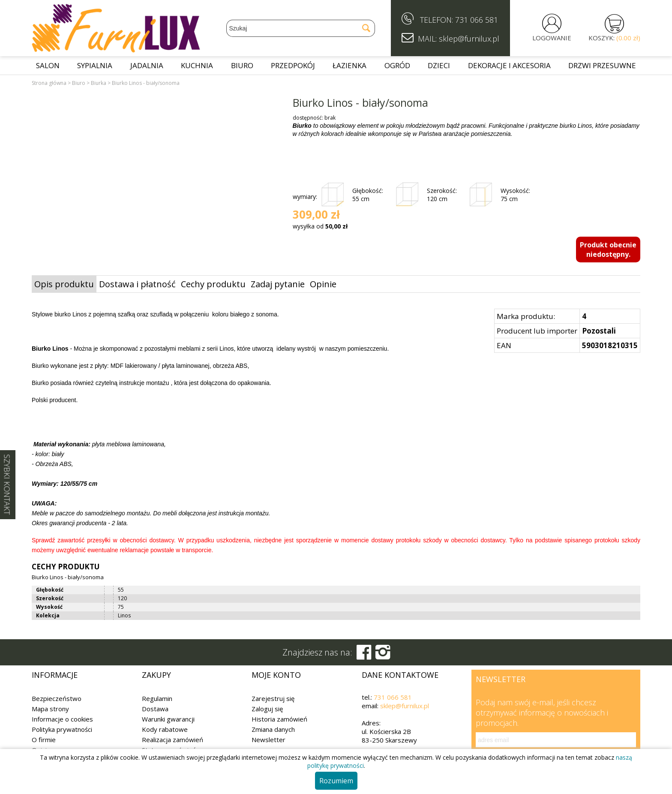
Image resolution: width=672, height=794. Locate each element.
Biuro (242, 65)
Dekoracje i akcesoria (509, 65)
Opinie (323, 284)
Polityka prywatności (62, 729)
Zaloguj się (267, 709)
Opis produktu (64, 284)
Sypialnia (95, 65)
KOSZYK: (614, 38)
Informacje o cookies (62, 719)
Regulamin (157, 698)
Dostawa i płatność (137, 284)
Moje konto (276, 675)
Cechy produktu (213, 284)
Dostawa (155, 709)
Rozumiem (336, 781)
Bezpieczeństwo (57, 698)
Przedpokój (293, 65)
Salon (48, 65)
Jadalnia (147, 65)
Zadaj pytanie (278, 284)
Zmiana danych (273, 729)
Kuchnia (197, 65)
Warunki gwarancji (168, 719)
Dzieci (439, 65)
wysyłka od (320, 226)
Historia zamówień (279, 719)
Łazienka (349, 65)
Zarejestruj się (273, 698)
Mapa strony (50, 709)
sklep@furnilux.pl (405, 706)
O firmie (44, 740)
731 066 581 (477, 20)
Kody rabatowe (165, 729)
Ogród (397, 65)
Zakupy (156, 675)
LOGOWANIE (552, 38)
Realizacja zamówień (172, 740)
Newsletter (268, 740)
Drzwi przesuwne (602, 65)
